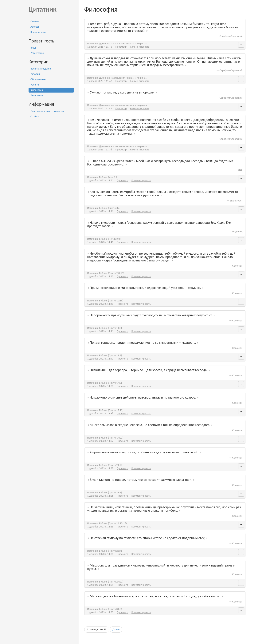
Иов (240, 170)
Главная (35, 21)
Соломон (237, 266)
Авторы (35, 27)
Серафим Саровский (231, 36)
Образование (38, 79)
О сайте (35, 116)
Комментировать (140, 47)
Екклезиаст (236, 201)
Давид (239, 231)
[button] (241, 45)
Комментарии (38, 32)
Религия (35, 85)
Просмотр (121, 47)
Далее (116, 629)
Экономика (37, 95)
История (35, 74)
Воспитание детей (41, 69)
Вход (33, 48)
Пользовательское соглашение (48, 111)
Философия (37, 90)
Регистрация (37, 53)
